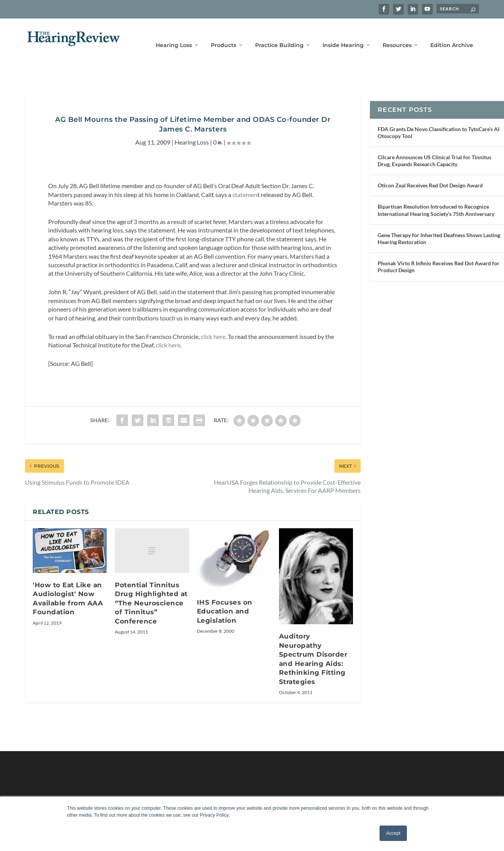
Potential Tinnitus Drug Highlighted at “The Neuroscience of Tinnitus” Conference (151, 591)
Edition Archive (452, 34)
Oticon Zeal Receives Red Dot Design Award (430, 174)
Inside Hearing (343, 34)
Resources (397, 34)
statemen (245, 183)
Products (223, 34)
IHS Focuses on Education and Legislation (225, 600)
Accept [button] (393, 833)
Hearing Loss (174, 34)
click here (213, 325)
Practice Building (279, 34)
